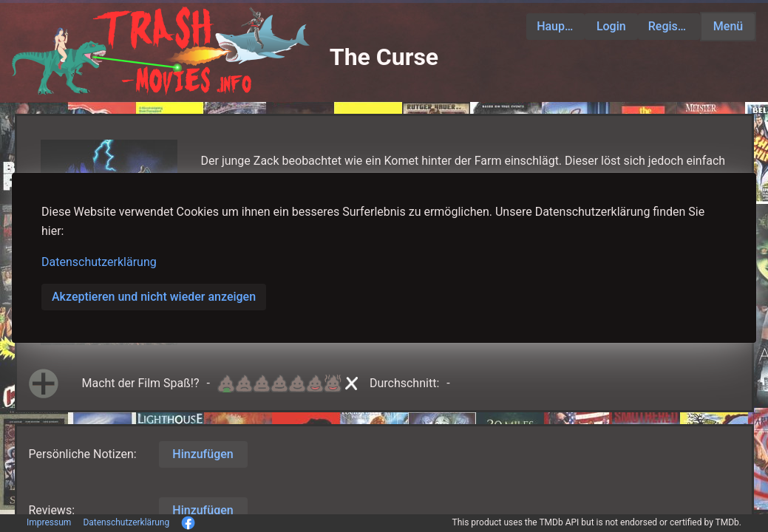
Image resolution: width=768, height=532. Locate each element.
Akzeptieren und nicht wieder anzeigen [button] (154, 297)
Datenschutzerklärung (99, 262)
